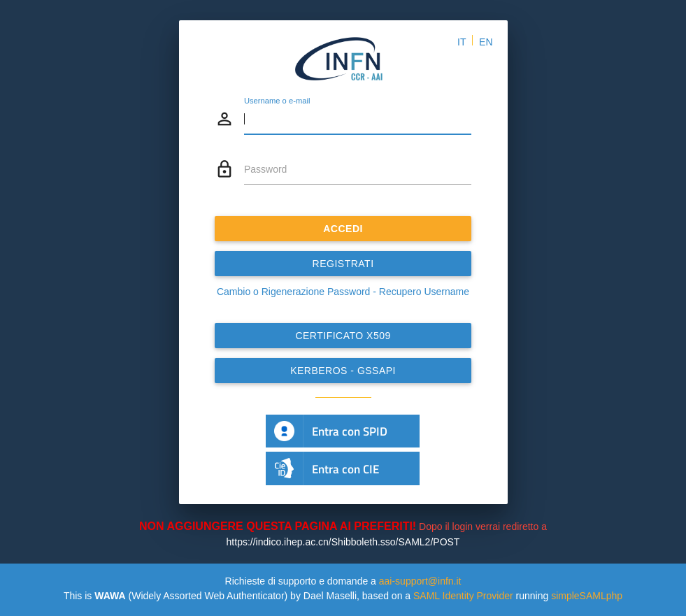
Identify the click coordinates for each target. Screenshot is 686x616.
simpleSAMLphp (587, 596)
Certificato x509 (343, 336)
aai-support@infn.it (420, 581)
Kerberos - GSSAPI (343, 371)
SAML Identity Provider (463, 596)
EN (486, 42)
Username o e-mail (277, 101)
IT (462, 42)
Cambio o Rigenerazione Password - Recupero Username (343, 292)
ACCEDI (343, 229)
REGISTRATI (343, 264)
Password (265, 169)
